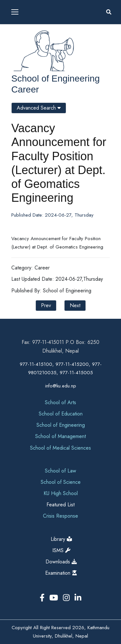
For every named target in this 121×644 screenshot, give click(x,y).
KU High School (61, 493)
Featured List (60, 505)
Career (25, 89)
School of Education (61, 414)
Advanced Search (39, 108)
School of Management (60, 436)
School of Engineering (55, 78)
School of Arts (60, 402)
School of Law (60, 471)
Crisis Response (60, 516)
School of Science (61, 482)
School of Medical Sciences (60, 448)
